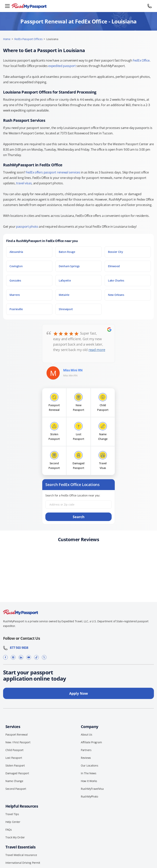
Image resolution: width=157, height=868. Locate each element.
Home (7, 39)
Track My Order (15, 837)
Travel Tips (12, 814)
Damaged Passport (17, 773)
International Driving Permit (23, 863)
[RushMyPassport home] (78, 6)
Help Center (13, 822)
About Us (87, 734)
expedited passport (62, 66)
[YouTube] (29, 657)
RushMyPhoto (89, 796)
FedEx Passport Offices (28, 39)
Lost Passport (14, 758)
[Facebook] (5, 657)
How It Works (89, 781)
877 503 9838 (16, 648)
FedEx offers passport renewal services (53, 172)
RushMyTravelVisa (92, 789)
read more (97, 350)
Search (79, 517)
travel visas (24, 183)
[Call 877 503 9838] (150, 6)
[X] (44, 657)
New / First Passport (18, 742)
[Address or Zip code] (78, 505)
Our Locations (89, 765)
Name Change (14, 781)
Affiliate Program (91, 742)
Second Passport (16, 789)
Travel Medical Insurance (21, 855)
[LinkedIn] (21, 657)
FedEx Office (141, 60)
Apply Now (78, 693)
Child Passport (14, 750)
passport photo (27, 227)
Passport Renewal (17, 734)
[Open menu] (7, 6)
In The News (89, 773)
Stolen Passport (15, 765)
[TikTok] (36, 657)
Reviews (86, 758)
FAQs (9, 830)
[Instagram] (13, 657)
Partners (86, 750)
